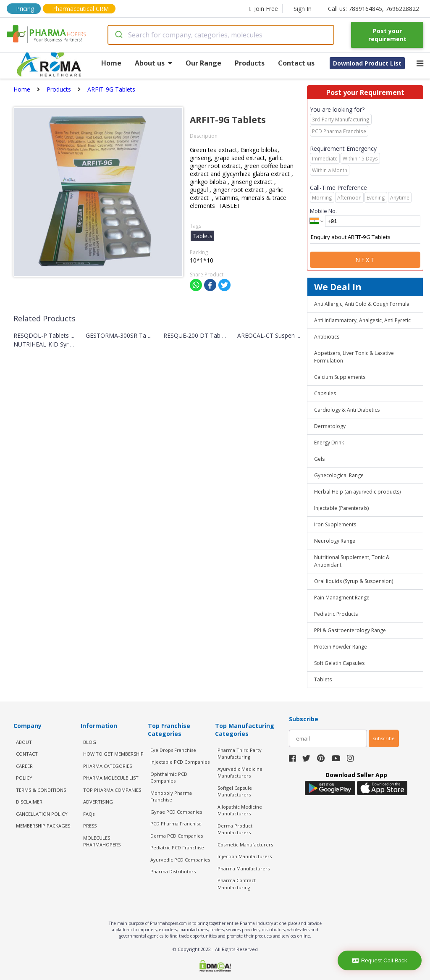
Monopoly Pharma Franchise (171, 796)
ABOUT (24, 742)
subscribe (384, 738)
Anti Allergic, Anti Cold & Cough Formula (362, 304)
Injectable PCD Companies (180, 762)
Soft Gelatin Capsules (339, 663)
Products (250, 63)
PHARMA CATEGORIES (107, 766)
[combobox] (221, 35)
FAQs (89, 814)
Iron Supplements (335, 524)
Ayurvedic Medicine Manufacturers (240, 772)
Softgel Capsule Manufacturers (235, 791)
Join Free (264, 9)
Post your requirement (387, 35)
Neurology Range (335, 541)
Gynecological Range (339, 475)
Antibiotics (327, 337)
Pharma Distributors (173, 871)
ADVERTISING (98, 802)
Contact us (296, 63)
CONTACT (27, 754)
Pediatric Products (336, 614)
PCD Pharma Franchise (176, 824)
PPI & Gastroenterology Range (350, 630)
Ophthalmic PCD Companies (169, 778)
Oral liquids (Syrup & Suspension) (354, 581)
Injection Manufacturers (245, 856)
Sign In (303, 9)
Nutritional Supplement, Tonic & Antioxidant (352, 561)
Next (365, 260)
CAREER (24, 766)
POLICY (24, 778)
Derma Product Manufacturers (235, 829)
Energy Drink (329, 443)
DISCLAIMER (29, 802)
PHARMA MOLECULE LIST (111, 778)
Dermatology (330, 426)
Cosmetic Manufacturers (245, 845)
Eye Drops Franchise (173, 750)
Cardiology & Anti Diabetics (347, 410)
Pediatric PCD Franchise (177, 847)
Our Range (203, 63)
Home (111, 63)
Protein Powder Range (341, 647)
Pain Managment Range (342, 598)
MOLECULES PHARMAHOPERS (102, 841)
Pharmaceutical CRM (80, 9)
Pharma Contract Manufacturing (237, 884)
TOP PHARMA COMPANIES (112, 790)
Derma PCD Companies (177, 836)
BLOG (90, 742)
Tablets (323, 679)
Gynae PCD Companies (176, 812)
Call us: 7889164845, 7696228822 (374, 9)
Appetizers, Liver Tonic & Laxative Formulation (354, 357)
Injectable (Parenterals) (341, 508)
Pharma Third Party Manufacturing (240, 754)
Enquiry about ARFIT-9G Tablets (365, 237)
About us (153, 63)
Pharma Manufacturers (244, 868)
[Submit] (118, 35)
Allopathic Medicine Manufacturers (240, 810)
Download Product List (367, 63)
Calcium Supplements (340, 377)
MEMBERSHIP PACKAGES (43, 826)
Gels (319, 459)
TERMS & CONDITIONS (41, 790)
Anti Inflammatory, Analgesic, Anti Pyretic (362, 320)
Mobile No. (323, 211)
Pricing (25, 9)
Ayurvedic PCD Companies (180, 860)
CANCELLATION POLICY (42, 814)
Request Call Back (380, 960)
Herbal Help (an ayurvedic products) (357, 492)
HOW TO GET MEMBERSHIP (113, 754)
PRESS (90, 826)
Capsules (325, 393)
